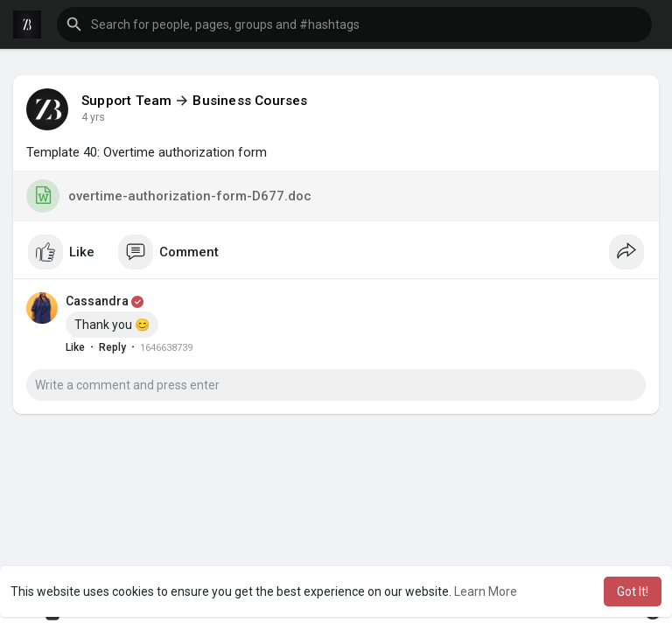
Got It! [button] (633, 591)
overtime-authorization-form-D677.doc (169, 196)
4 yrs (93, 117)
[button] (354, 24)
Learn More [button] (486, 591)
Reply (112, 347)
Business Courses (250, 101)
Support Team (126, 101)
